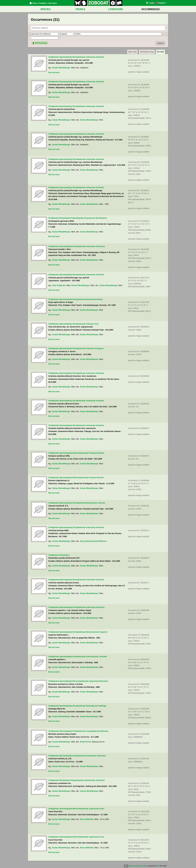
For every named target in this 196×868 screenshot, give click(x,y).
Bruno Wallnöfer (87, 819)
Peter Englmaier (59, 285)
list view (160, 52)
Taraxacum (100, 246)
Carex (102, 809)
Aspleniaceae (90, 780)
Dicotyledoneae (79, 57)
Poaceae (93, 453)
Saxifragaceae (92, 706)
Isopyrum (103, 632)
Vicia (97, 324)
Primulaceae (91, 756)
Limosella (103, 657)
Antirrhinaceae (92, 657)
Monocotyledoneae (81, 453)
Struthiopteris (101, 218)
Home (33, 3)
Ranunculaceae (92, 632)
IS (157, 866)
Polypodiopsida (77, 218)
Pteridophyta (65, 218)
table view (132, 52)
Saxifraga (102, 706)
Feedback (43, 3)
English (161, 3)
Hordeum (100, 453)
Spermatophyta (66, 57)
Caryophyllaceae (93, 731)
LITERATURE (116, 9)
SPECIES (45, 9)
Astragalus (99, 348)
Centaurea (100, 607)
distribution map (147, 52)
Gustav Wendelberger (61, 68)
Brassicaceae (92, 299)
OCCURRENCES (151, 9)
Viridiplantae (54, 57)
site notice (53, 3)
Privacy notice (134, 866)
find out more (54, 73)
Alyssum (101, 503)
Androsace (101, 756)
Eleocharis (104, 681)
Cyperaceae (94, 681)
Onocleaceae (90, 218)
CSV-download (40, 43)
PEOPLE (81, 9)
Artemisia (100, 57)
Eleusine (100, 478)
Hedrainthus (64, 555)
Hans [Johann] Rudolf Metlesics (93, 541)
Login (152, 3)
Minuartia (104, 731)
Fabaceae (90, 324)
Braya (100, 299)
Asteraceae (91, 57)
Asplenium (100, 780)
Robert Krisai (86, 742)
